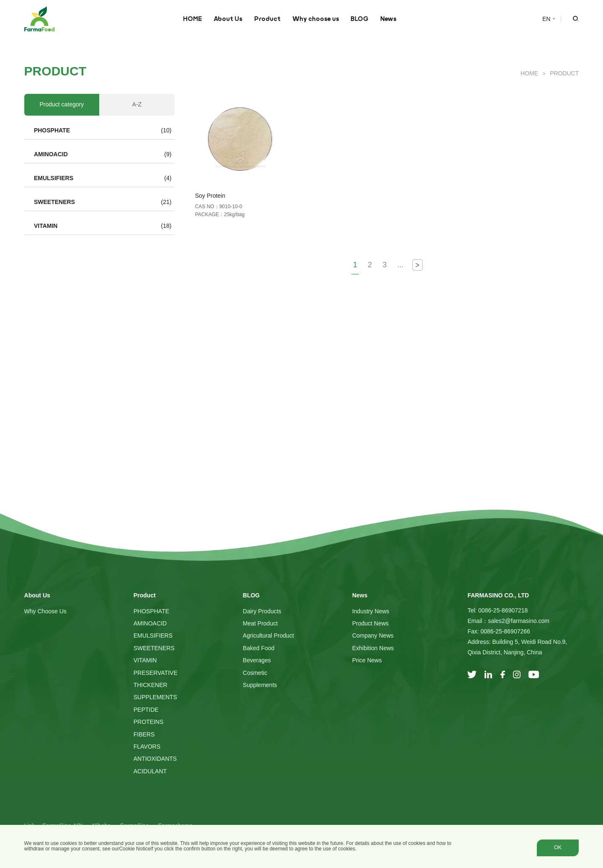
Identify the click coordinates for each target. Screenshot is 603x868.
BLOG (359, 19)
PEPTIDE (146, 710)
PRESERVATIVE (156, 673)
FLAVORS (147, 747)
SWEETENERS (54, 202)
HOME (192, 19)
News (388, 19)
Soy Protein (210, 196)
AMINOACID (51, 154)
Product (267, 19)
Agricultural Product (268, 635)
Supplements (260, 685)
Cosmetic (255, 673)
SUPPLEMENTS (155, 697)
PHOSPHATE (52, 130)
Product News (370, 623)
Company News (373, 635)
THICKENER (151, 685)
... (401, 265)
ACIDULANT (150, 771)
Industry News (371, 611)
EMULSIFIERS (54, 178)
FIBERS (144, 734)
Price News (367, 660)
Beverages (257, 660)
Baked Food (259, 648)
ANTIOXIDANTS (155, 759)
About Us (228, 19)
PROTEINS (149, 722)
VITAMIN (46, 226)
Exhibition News (373, 648)
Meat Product (260, 623)
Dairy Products (262, 611)
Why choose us (316, 19)
